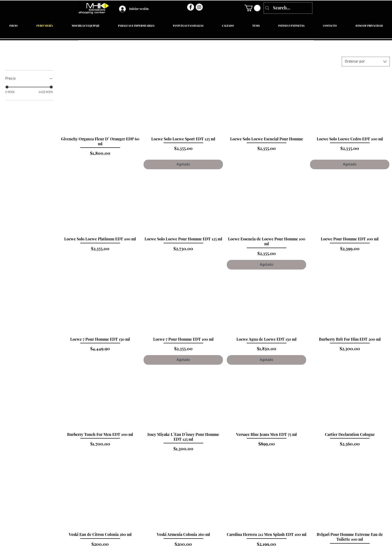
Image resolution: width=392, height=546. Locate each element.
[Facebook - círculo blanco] (191, 7)
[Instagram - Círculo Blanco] (199, 7)
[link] (253, 8)
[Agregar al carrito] (100, 164)
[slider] (7, 87)
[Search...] (288, 8)
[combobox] (366, 62)
